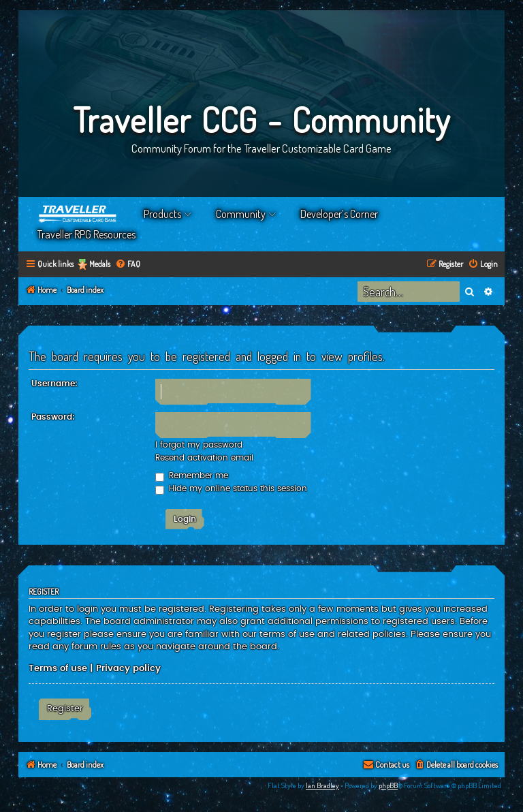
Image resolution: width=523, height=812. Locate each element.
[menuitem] (128, 265)
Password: (53, 417)
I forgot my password (199, 445)
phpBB (388, 785)
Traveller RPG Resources (86, 234)
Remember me (192, 475)
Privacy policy (128, 668)
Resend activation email (204, 458)
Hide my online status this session (231, 488)
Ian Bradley (322, 785)
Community (241, 214)
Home (78, 214)
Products (162, 214)
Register (65, 708)
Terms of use (58, 668)
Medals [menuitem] (100, 264)
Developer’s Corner (339, 214)
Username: (54, 384)
